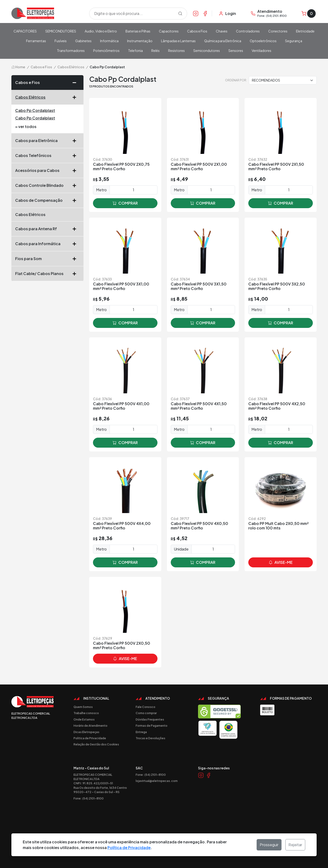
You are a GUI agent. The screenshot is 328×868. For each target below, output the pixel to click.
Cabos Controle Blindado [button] (47, 185)
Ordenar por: (236, 80)
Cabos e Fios (197, 31)
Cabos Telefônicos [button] (47, 156)
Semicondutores (207, 51)
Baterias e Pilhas (138, 31)
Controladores (248, 31)
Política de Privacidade (129, 847)
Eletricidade (305, 31)
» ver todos (26, 126)
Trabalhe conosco (86, 713)
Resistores (176, 51)
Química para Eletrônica (223, 41)
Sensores (236, 51)
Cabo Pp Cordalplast (35, 110)
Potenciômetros (106, 51)
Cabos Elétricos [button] (47, 97)
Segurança (294, 41)
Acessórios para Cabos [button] (47, 170)
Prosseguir (269, 845)
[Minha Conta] (227, 14)
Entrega (141, 732)
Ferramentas (36, 41)
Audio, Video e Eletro (101, 31)
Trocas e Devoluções (150, 738)
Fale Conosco (146, 707)
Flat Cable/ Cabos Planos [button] (47, 274)
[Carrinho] (309, 14)
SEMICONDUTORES (61, 31)
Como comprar (146, 713)
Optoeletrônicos (263, 41)
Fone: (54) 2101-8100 (89, 798)
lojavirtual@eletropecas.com (157, 781)
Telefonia (135, 51)
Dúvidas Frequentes (150, 719)
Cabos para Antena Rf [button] (47, 229)
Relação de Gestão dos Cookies (96, 744)
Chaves (222, 31)
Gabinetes (83, 41)
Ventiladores (261, 51)
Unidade (181, 549)
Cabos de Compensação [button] (47, 200)
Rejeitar (295, 845)
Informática (109, 41)
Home (18, 67)
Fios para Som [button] (47, 259)
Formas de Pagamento (152, 726)
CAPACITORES (25, 31)
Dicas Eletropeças (86, 732)
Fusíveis (61, 41)
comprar (125, 203)
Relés (155, 51)
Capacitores (169, 31)
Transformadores (71, 51)
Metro (101, 190)
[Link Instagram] (196, 13)
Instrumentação (140, 41)
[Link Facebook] (205, 13)
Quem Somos (83, 707)
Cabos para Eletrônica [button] (47, 141)
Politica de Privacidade (90, 738)
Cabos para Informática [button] (47, 244)
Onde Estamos (84, 719)
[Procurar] (180, 14)
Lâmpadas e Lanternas (178, 41)
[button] (76, 83)
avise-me (281, 562)
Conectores (278, 31)
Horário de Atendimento (90, 726)
